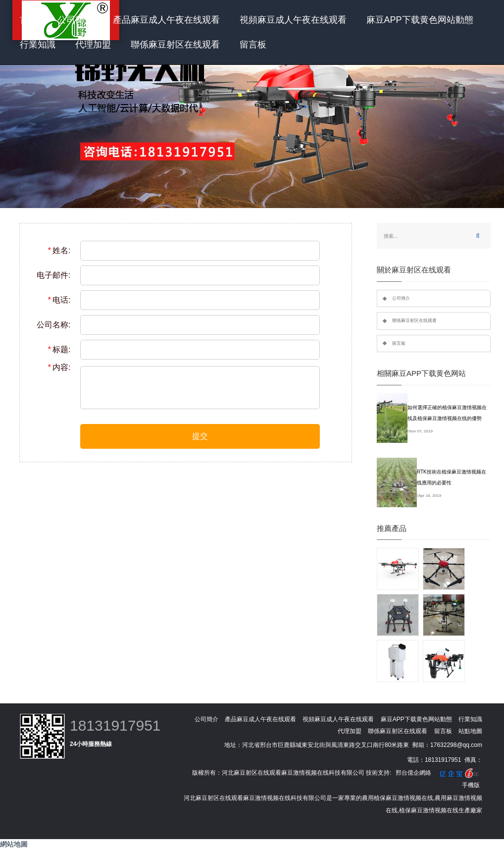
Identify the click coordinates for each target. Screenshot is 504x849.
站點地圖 (470, 731)
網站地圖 (14, 844)
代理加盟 (93, 45)
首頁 (29, 20)
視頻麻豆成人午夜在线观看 (293, 20)
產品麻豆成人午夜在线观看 (166, 20)
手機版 (471, 785)
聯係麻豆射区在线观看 (175, 45)
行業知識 (38, 45)
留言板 (253, 45)
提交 (200, 436)
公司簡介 (75, 20)
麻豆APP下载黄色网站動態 (420, 20)
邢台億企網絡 (413, 773)
